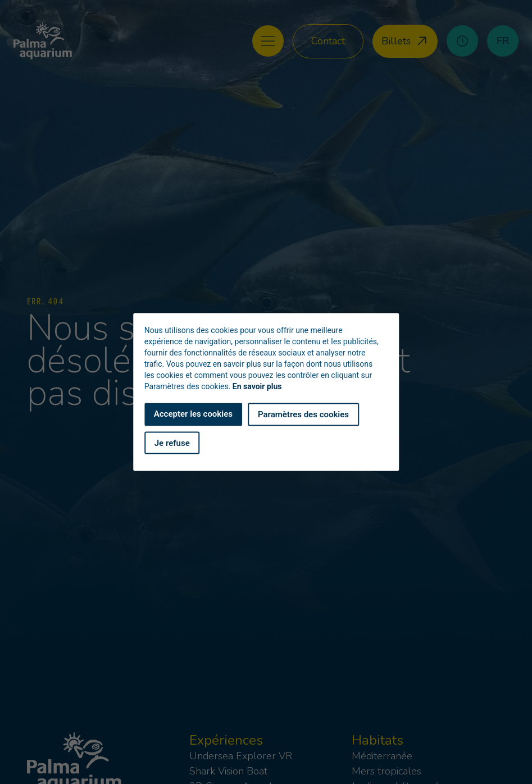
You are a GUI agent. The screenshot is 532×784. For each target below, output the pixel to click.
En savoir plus (257, 386)
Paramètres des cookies (303, 414)
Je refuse (172, 443)
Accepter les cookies (193, 414)
